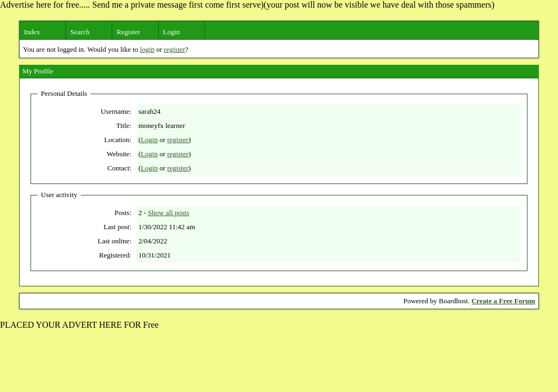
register (175, 49)
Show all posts (168, 213)
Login (171, 32)
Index (32, 32)
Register (128, 32)
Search (80, 32)
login (147, 49)
